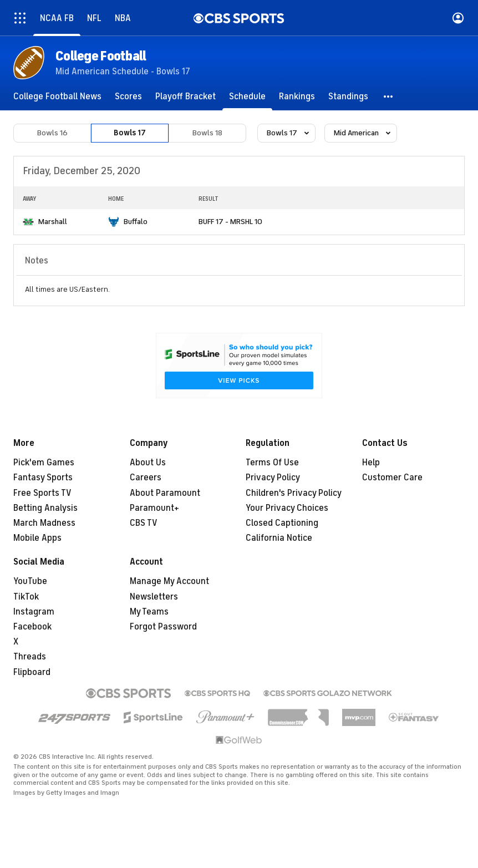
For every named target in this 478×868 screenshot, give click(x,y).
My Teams (149, 612)
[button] (389, 97)
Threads (30, 657)
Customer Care (392, 478)
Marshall (53, 222)
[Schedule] (247, 97)
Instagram (34, 612)
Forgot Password (163, 627)
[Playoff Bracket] (185, 97)
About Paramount (165, 493)
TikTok (26, 597)
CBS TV (144, 523)
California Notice (279, 538)
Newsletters (154, 597)
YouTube (30, 581)
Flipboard (32, 672)
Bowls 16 (52, 133)
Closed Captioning (282, 523)
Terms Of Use (272, 463)
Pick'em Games (44, 463)
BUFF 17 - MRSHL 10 (230, 222)
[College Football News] (57, 97)
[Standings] (348, 97)
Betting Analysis (45, 508)
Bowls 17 (130, 133)
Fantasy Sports (43, 478)
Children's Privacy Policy (294, 493)
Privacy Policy (273, 478)
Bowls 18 (207, 133)
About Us (148, 463)
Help (371, 463)
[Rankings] (297, 97)
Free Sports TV (42, 493)
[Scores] (128, 97)
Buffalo (136, 222)
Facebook (32, 627)
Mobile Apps (37, 538)
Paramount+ (154, 508)
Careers (146, 478)
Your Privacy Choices (287, 508)
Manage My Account (169, 581)
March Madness (44, 523)
